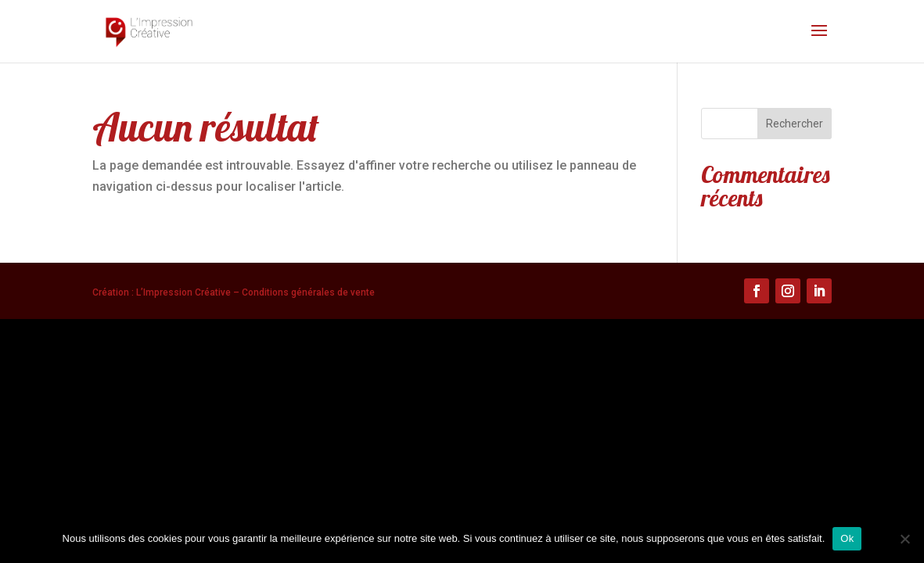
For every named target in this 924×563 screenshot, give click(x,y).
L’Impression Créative (183, 292)
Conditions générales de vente (308, 292)
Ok (847, 538)
